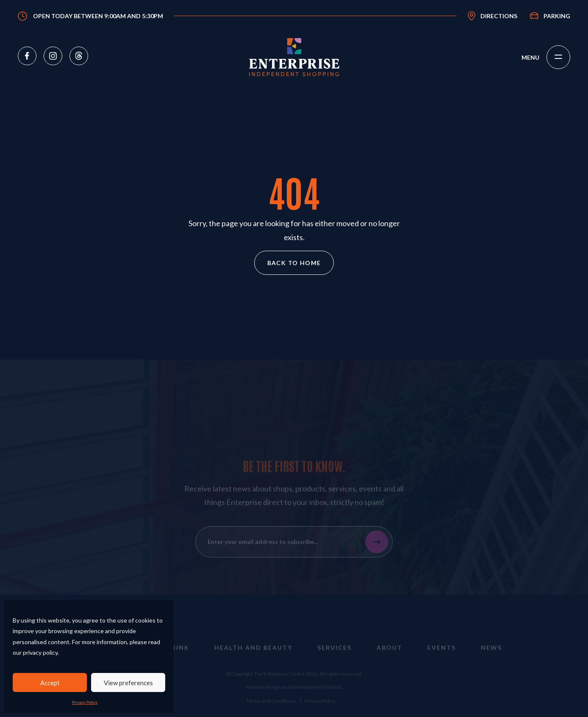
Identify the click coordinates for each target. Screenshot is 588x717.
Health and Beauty (253, 654)
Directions (499, 16)
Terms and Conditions (271, 707)
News (491, 654)
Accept (50, 683)
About (390, 654)
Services (334, 654)
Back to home (294, 263)
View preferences (128, 683)
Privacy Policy (85, 702)
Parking (557, 16)
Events (442, 654)
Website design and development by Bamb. (294, 693)
